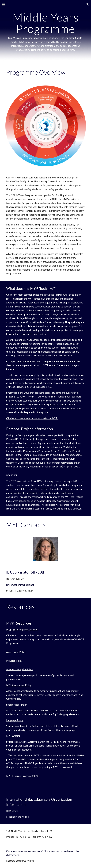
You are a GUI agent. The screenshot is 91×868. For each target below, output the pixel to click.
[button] (4, 4)
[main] (45, 32)
